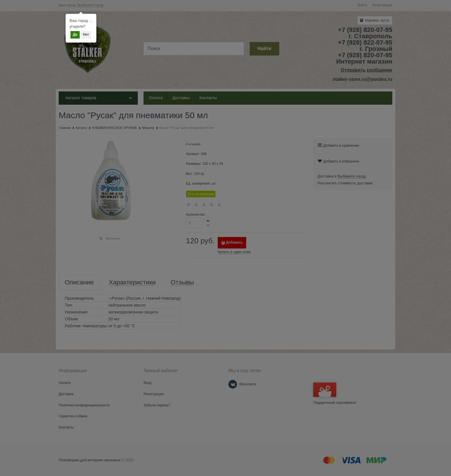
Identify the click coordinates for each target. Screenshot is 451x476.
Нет (86, 35)
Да (75, 35)
